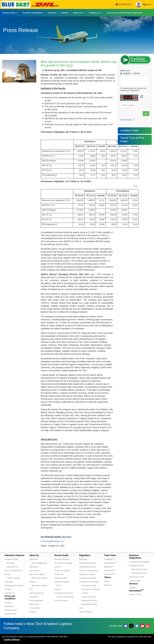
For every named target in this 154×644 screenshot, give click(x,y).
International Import (88, 567)
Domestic (83, 559)
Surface (58, 567)
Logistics (133, 588)
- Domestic (10, 563)
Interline (58, 589)
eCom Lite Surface (62, 571)
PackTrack (110, 574)
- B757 (58, 586)
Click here (66, 537)
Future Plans (35, 608)
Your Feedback (86, 612)
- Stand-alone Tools (138, 573)
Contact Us (9, 593)
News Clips (34, 604)
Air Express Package (63, 563)
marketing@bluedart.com (53, 541)
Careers (33, 612)
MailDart (109, 567)
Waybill (125, 73)
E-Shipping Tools (136, 566)
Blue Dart (34, 559)
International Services (64, 593)
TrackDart (110, 559)
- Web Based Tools (138, 569)
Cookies (8, 603)
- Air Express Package (89, 589)
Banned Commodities (89, 571)
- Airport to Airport (87, 597)
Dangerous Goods (87, 574)
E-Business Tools (136, 577)
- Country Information (64, 597)
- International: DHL (88, 600)
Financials (34, 597)
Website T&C (10, 614)
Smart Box (59, 574)
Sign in (144, 4)
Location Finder (129, 130)
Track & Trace (135, 594)
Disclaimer (9, 606)
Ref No (135, 73)
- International (11, 567)
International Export (88, 563)
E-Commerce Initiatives (139, 562)
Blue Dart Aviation (37, 574)
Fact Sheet (34, 571)
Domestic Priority (62, 559)
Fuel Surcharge (61, 600)
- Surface (84, 593)
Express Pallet (61, 578)
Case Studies (135, 581)
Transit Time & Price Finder (132, 140)
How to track (127, 120)
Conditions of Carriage (89, 582)
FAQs (107, 581)
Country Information (88, 578)
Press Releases (36, 600)
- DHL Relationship (38, 563)
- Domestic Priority (88, 586)
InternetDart (110, 563)
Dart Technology (37, 593)
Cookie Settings (12, 640)
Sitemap (108, 585)
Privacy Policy (11, 610)
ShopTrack (110, 571)
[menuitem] (10, 13)
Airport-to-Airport (62, 582)
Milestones (34, 567)
